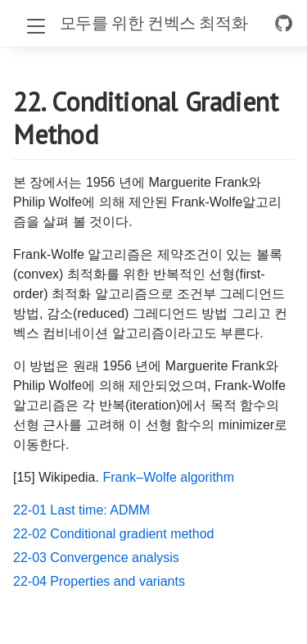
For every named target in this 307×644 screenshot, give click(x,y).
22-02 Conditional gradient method (114, 534)
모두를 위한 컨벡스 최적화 (153, 23)
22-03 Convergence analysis (96, 558)
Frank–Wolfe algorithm (168, 477)
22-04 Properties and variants (99, 581)
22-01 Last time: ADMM (81, 510)
